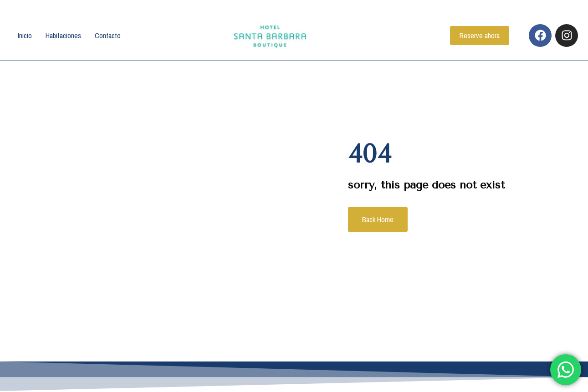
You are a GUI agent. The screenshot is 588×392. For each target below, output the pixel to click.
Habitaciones (63, 36)
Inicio (25, 36)
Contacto (108, 36)
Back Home (378, 219)
